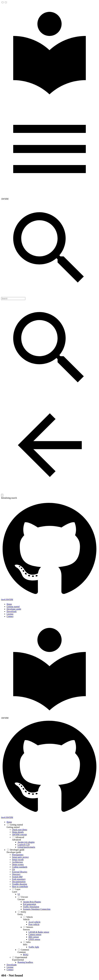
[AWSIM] (50, 99)
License (10, 614)
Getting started (13, 607)
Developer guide (14, 609)
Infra (25, 945)
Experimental (18, 960)
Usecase (21, 899)
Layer (15, 892)
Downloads (12, 611)
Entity (20, 914)
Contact (10, 616)
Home (9, 604)
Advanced (16, 840)
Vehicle (26, 919)
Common (22, 952)
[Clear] (2, 495)
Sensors (26, 930)
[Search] (13, 299)
